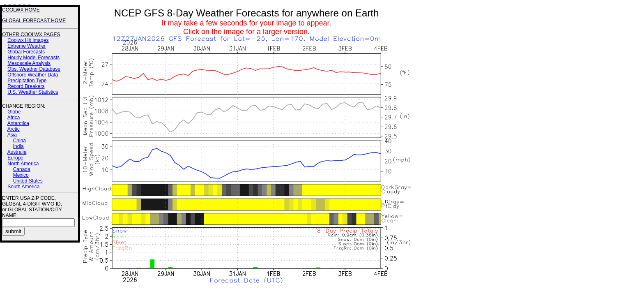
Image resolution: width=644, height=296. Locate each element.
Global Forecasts (26, 52)
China (20, 141)
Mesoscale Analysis (29, 63)
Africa (14, 118)
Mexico (21, 175)
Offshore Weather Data (33, 75)
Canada (22, 169)
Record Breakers (26, 86)
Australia (17, 152)
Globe (14, 112)
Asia (12, 135)
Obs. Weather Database (34, 69)
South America (23, 187)
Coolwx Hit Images (28, 40)
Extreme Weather (26, 46)
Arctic (14, 129)
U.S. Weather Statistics (33, 92)
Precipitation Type (27, 81)
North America (23, 164)
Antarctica (18, 123)
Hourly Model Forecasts (33, 58)
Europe (15, 158)
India (18, 146)
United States (28, 181)
